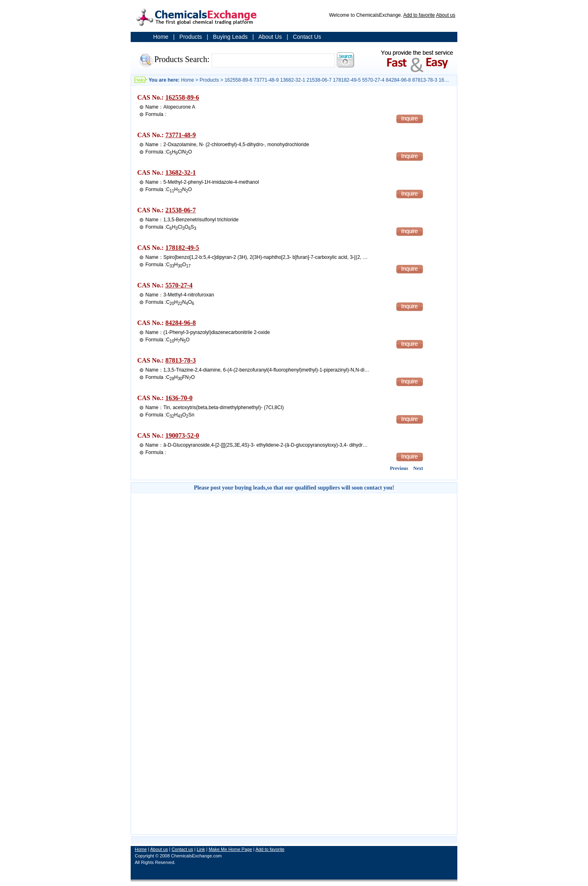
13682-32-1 (181, 173)
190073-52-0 (182, 435)
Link (201, 849)
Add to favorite (419, 15)
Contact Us (307, 37)
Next (418, 468)
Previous (399, 468)
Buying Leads (231, 37)
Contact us (182, 849)
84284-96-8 (181, 323)
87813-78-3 (181, 360)
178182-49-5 (182, 248)
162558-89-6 (182, 97)
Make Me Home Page (230, 849)
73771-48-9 (181, 135)
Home (161, 37)
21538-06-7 (181, 210)
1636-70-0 (179, 398)
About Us (270, 37)
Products (190, 37)
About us (446, 15)
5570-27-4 (179, 285)
